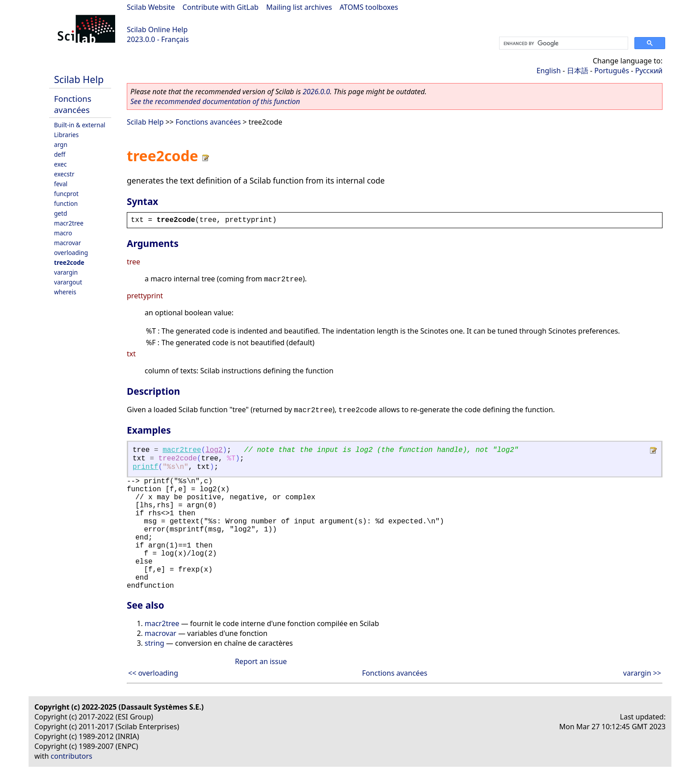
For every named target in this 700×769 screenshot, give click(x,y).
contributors (72, 756)
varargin (66, 272)
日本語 (578, 71)
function (66, 203)
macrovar (67, 243)
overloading (71, 253)
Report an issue (261, 661)
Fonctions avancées (73, 104)
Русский (649, 71)
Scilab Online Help (157, 29)
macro (63, 233)
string (154, 643)
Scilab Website (151, 7)
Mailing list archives (299, 7)
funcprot (66, 194)
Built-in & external (80, 125)
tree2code (69, 262)
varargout (68, 282)
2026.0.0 (316, 92)
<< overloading (153, 673)
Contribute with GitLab (221, 7)
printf (146, 467)
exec (60, 164)
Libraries (66, 135)
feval (61, 184)
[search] (563, 43)
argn (61, 144)
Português (612, 71)
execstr (64, 174)
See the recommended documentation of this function (215, 101)
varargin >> (642, 673)
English (549, 71)
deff (60, 154)
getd (60, 213)
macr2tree (69, 223)
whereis (65, 292)
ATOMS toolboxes (369, 7)
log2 (214, 450)
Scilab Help (79, 79)
